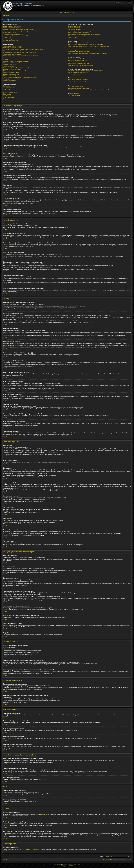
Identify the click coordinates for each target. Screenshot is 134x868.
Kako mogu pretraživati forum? (76, 59)
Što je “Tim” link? (73, 37)
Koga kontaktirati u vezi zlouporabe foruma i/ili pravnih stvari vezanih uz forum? (88, 90)
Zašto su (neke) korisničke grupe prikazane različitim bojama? (84, 34)
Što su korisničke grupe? (75, 29)
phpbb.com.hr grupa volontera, (33, 849)
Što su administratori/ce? (75, 26)
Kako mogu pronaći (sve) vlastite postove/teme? (81, 65)
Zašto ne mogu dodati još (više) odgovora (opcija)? (16, 68)
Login (72, 12)
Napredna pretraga (126, 4)
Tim (103, 860)
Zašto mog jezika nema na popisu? (12, 51)
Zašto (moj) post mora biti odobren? (12, 79)
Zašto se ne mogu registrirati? (11, 39)
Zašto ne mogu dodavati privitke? (12, 73)
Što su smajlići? (7, 89)
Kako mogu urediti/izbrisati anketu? (12, 69)
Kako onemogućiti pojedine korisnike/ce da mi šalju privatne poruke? (86, 44)
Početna (7, 15)
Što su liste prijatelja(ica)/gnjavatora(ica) (78, 52)
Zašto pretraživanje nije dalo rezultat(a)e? (79, 60)
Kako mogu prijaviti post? (9, 76)
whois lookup (98, 833)
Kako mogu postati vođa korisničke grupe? (79, 33)
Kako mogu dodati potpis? (10, 65)
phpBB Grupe (45, 814)
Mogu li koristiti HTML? (9, 88)
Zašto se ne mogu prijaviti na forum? (12, 26)
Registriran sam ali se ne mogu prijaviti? (13, 34)
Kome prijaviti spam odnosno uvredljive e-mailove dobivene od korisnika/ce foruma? (90, 46)
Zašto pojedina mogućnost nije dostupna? (79, 88)
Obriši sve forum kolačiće (111, 860)
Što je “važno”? (7, 96)
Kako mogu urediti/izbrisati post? (11, 63)
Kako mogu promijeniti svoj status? (12, 54)
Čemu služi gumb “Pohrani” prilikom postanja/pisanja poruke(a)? (19, 77)
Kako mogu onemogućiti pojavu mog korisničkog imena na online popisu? (22, 31)
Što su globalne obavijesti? (10, 93)
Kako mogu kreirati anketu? (10, 66)
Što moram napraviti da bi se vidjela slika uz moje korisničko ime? (20, 52)
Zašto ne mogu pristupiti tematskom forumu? (14, 71)
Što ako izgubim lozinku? (9, 33)
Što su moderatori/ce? (74, 28)
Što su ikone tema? (8, 99)
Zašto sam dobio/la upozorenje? (11, 74)
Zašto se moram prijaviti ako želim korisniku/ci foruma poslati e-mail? (21, 56)
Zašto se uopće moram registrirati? (12, 28)
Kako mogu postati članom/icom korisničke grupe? (81, 31)
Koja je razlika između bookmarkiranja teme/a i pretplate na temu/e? (86, 71)
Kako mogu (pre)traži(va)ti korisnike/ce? (78, 64)
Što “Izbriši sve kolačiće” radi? (11, 41)
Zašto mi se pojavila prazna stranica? (78, 62)
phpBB (62, 865)
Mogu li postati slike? (8, 91)
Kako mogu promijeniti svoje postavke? (13, 46)
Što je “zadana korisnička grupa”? (77, 36)
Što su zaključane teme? (9, 97)
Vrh (6, 118)
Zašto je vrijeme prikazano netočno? (12, 48)
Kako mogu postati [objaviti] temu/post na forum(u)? (16, 61)
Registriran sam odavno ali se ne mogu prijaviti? (15, 36)
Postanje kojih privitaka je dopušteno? (78, 79)
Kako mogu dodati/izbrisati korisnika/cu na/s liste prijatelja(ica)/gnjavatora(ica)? (88, 53)
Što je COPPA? (7, 37)
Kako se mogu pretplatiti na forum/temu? (79, 72)
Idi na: (102, 856)
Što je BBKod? (7, 86)
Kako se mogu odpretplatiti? (75, 74)
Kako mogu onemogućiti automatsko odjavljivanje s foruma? (18, 29)
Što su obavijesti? (8, 94)
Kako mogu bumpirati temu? (10, 81)
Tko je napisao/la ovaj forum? (76, 87)
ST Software (70, 866)
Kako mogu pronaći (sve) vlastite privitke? (79, 81)
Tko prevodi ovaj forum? (74, 95)
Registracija (67, 12)
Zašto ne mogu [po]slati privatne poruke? (79, 43)
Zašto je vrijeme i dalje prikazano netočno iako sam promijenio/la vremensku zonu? (24, 49)
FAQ (61, 12)
